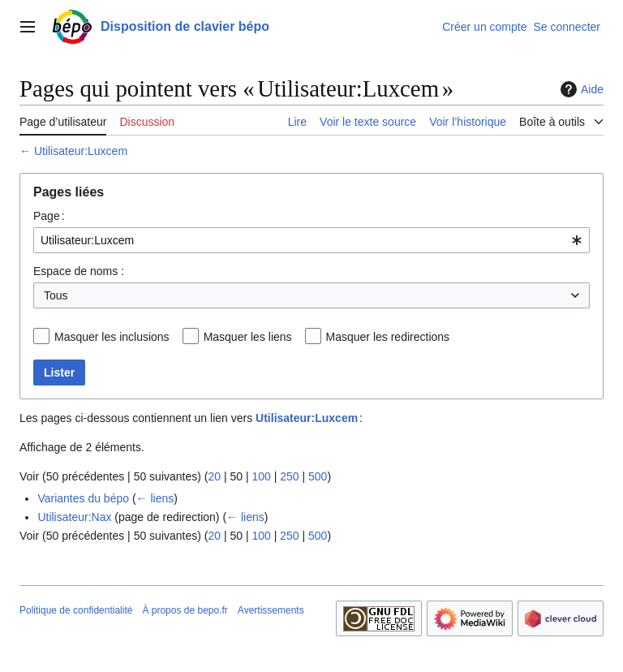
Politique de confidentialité (76, 610)
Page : (49, 216)
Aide (580, 89)
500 (318, 476)
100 (261, 476)
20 (214, 476)
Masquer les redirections (388, 337)
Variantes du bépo (83, 498)
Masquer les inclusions (112, 337)
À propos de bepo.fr (185, 610)
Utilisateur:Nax (74, 517)
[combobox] (311, 240)
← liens (155, 498)
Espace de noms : (79, 271)
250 (289, 476)
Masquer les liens (248, 337)
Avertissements (271, 610)
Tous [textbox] (56, 295)
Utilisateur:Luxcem (81, 151)
